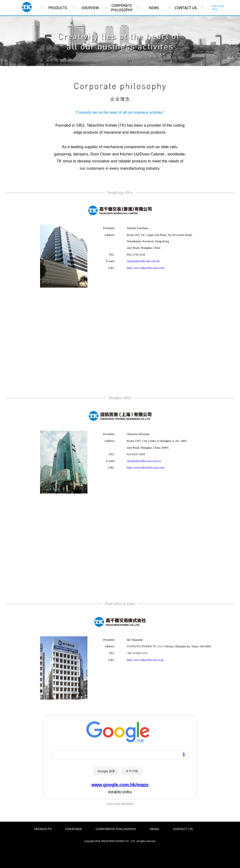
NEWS (154, 829)
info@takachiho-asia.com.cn (144, 461)
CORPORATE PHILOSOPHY (116, 829)
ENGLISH (218, 6)
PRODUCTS (43, 829)
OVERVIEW (73, 829)
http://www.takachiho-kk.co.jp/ (145, 660)
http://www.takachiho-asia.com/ (146, 268)
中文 (215, 9)
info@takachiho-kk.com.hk (143, 261)
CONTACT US (183, 829)
